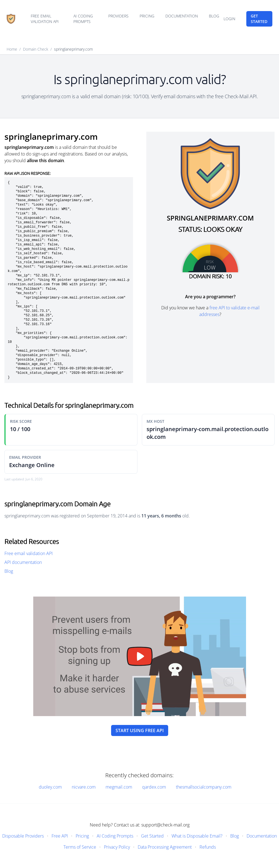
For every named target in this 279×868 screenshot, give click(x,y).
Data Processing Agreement (165, 847)
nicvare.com (84, 787)
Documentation (182, 16)
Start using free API (140, 730)
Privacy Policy (117, 847)
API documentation (23, 562)
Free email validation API (45, 19)
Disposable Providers (23, 836)
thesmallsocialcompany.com (204, 787)
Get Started (152, 836)
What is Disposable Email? (197, 836)
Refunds (208, 847)
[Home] (11, 19)
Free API (60, 836)
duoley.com (50, 787)
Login (229, 19)
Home (12, 49)
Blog (214, 16)
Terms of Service (80, 847)
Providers (118, 16)
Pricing (147, 16)
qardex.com (154, 787)
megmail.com (119, 787)
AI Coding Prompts (83, 19)
